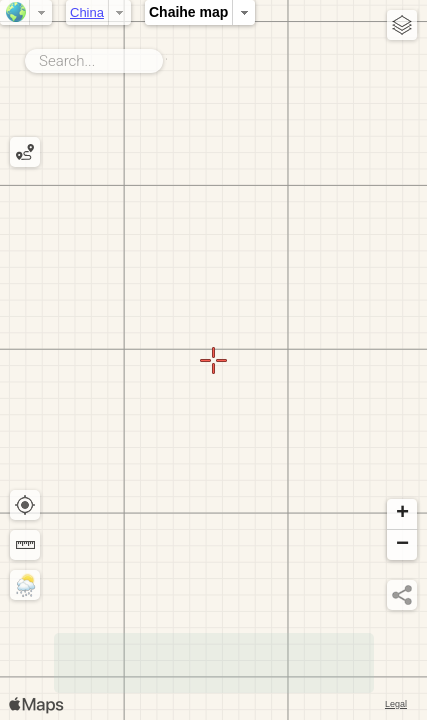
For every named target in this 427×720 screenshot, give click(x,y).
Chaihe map (188, 12)
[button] (402, 514)
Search (166, 57)
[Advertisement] (214, 663)
